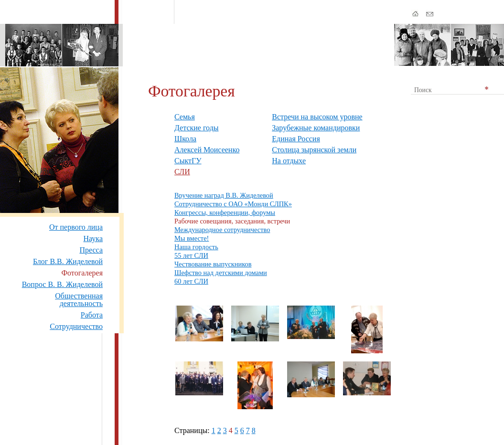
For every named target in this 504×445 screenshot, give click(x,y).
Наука (93, 238)
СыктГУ (188, 161)
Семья (185, 117)
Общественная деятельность (79, 300)
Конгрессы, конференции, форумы (225, 212)
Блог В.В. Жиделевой (68, 261)
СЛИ (182, 172)
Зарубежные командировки (316, 128)
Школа (185, 139)
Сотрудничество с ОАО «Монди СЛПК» (233, 204)
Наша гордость (196, 247)
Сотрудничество (76, 326)
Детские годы (197, 128)
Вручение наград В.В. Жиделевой (224, 195)
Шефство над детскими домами (221, 273)
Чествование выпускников (213, 264)
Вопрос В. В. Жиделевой (62, 284)
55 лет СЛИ (191, 255)
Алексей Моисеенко (207, 150)
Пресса (91, 250)
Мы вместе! (192, 238)
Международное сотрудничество (222, 230)
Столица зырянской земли (314, 150)
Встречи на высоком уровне (317, 117)
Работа (92, 315)
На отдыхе (289, 161)
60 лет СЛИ (191, 281)
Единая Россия (296, 139)
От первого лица (76, 227)
